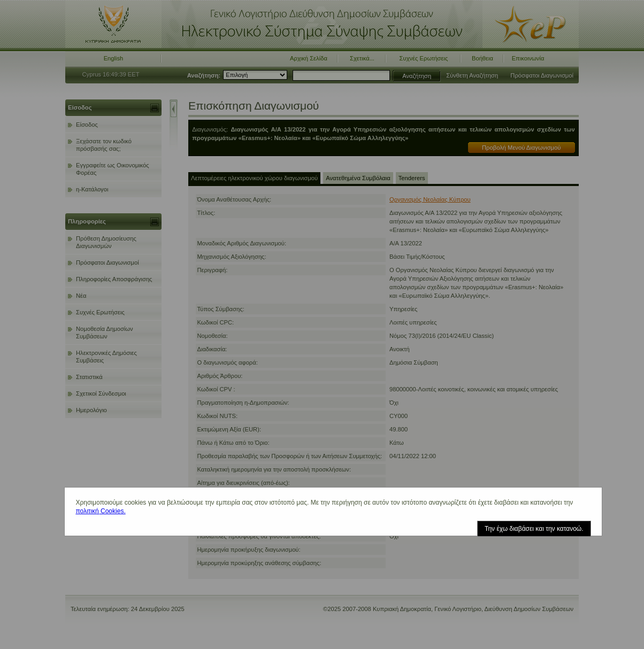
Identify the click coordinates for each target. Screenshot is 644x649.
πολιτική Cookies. (100, 511)
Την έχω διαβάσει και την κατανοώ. (534, 529)
